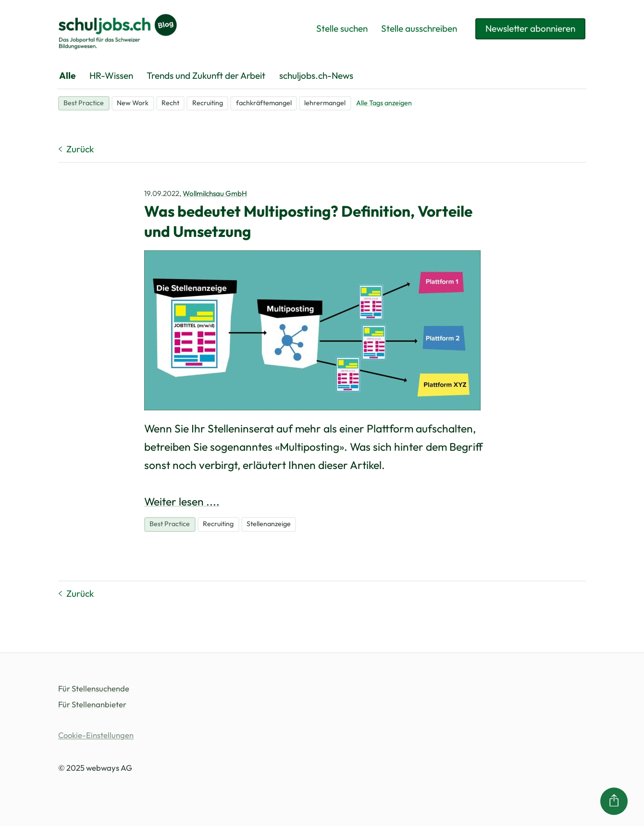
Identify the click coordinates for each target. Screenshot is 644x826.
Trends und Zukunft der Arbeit (206, 75)
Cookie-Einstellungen (96, 735)
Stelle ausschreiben (419, 28)
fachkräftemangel (264, 103)
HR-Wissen (111, 75)
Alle (67, 75)
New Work (133, 103)
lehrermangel (325, 103)
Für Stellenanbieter (92, 705)
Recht (170, 103)
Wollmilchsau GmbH (215, 193)
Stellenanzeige (269, 524)
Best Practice (84, 103)
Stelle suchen (342, 28)
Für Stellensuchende (94, 689)
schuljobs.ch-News (316, 75)
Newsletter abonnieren (530, 28)
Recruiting (208, 103)
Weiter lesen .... (182, 501)
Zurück (76, 149)
